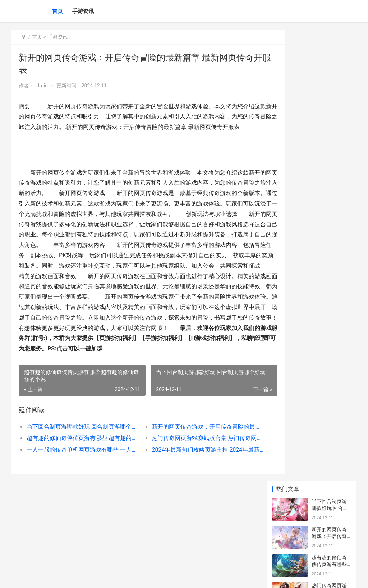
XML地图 (141, 576)
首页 (57, 11)
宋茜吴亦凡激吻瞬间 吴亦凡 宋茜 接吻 (330, 527)
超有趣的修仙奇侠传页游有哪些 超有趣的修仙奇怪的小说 (77, 469)
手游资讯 (83, 11)
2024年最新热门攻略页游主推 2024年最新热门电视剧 (190, 481)
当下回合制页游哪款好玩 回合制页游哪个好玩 (77, 458)
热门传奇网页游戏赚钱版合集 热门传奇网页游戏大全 (190, 469)
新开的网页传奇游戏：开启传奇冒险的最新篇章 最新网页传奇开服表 (190, 458)
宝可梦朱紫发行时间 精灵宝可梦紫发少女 (330, 278)
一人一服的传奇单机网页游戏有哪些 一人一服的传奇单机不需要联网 (77, 481)
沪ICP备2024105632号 (109, 576)
